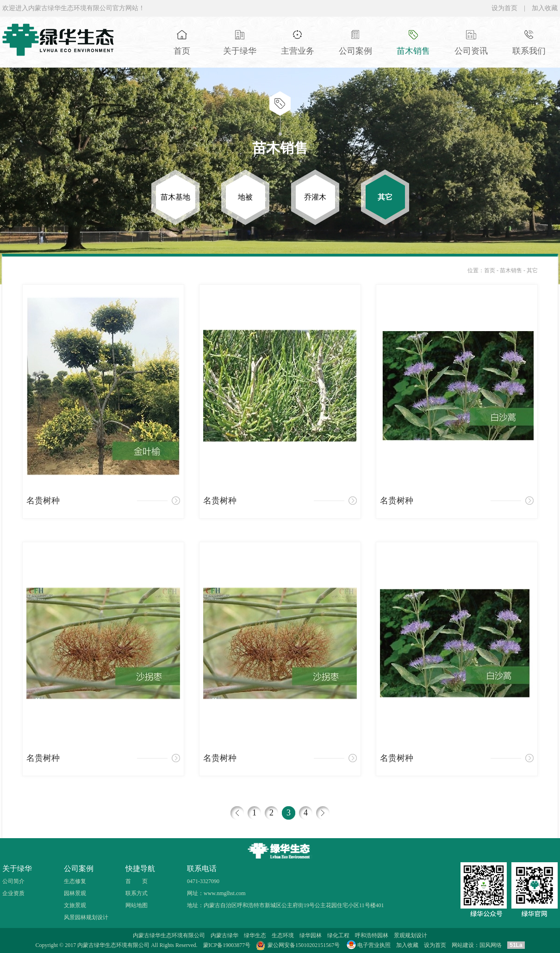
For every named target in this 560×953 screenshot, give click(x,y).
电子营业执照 (368, 945)
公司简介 (13, 881)
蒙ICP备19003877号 (227, 945)
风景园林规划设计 (86, 917)
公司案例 (79, 868)
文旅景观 (75, 905)
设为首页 (504, 8)
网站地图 (137, 905)
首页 (490, 270)
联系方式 (137, 893)
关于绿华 (17, 868)
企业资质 (13, 893)
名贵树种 (43, 501)
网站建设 (463, 945)
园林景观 (75, 893)
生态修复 (75, 881)
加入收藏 (545, 8)
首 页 (137, 881)
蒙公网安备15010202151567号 (304, 945)
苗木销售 (512, 270)
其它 (532, 270)
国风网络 (491, 945)
